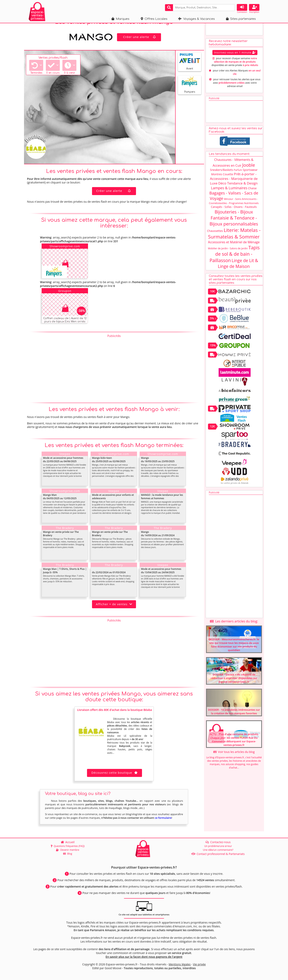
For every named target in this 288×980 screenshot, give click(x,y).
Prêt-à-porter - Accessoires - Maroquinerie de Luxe (234, 187)
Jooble (249, 173)
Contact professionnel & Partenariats (218, 854)
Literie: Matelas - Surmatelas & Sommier (234, 242)
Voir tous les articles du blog (234, 760)
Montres (217, 183)
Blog (68, 854)
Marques (120, 19)
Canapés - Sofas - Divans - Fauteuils (234, 215)
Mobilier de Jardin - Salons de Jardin (228, 257)
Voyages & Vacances (196, 19)
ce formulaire (163, 826)
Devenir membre (68, 850)
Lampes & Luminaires (229, 196)
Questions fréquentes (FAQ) (68, 846)
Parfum (238, 178)
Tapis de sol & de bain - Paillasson (235, 262)
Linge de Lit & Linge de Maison (238, 272)
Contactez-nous (218, 842)
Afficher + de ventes (114, 613)
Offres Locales (154, 19)
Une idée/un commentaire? (218, 850)
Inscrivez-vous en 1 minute (235, 61)
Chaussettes (215, 239)
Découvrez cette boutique (115, 781)
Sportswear (250, 178)
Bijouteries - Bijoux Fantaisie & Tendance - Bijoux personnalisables (234, 226)
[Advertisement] (114, 376)
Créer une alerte (140, 45)
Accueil (68, 842)
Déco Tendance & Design (238, 192)
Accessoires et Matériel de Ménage (234, 251)
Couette (228, 183)
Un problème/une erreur (218, 846)
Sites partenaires (241, 19)
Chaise (252, 197)
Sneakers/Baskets (221, 178)
